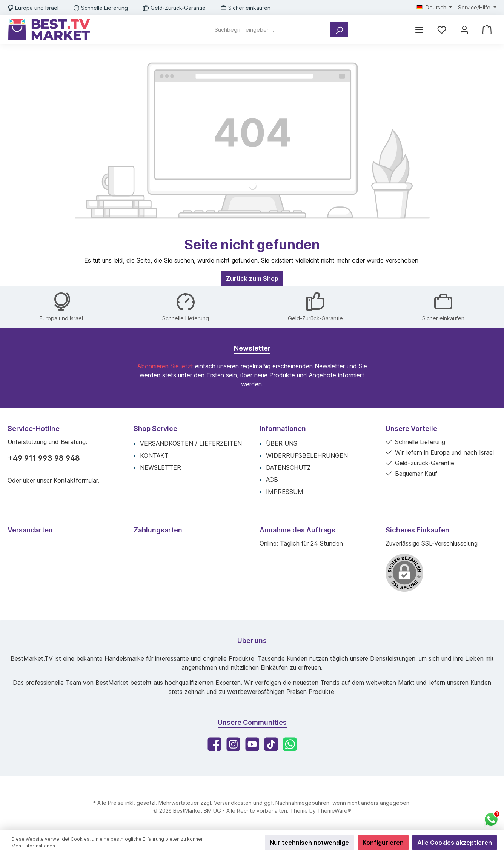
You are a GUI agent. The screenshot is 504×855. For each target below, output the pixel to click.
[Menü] (419, 30)
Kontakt (154, 455)
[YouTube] (252, 744)
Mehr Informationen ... (35, 846)
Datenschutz (288, 467)
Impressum (285, 492)
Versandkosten (233, 803)
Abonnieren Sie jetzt (165, 366)
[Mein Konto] (464, 30)
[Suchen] (339, 30)
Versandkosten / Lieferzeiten (191, 443)
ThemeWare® (334, 811)
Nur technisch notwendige (309, 843)
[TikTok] (271, 744)
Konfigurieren (383, 843)
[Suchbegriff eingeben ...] (245, 30)
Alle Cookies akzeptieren (455, 843)
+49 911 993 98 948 (44, 458)
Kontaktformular (76, 480)
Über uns (282, 443)
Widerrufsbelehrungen (307, 455)
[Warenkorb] (487, 30)
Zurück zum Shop (252, 278)
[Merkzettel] (442, 30)
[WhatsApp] (290, 744)
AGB (272, 480)
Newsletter (161, 467)
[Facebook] (214, 744)
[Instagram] (233, 744)
